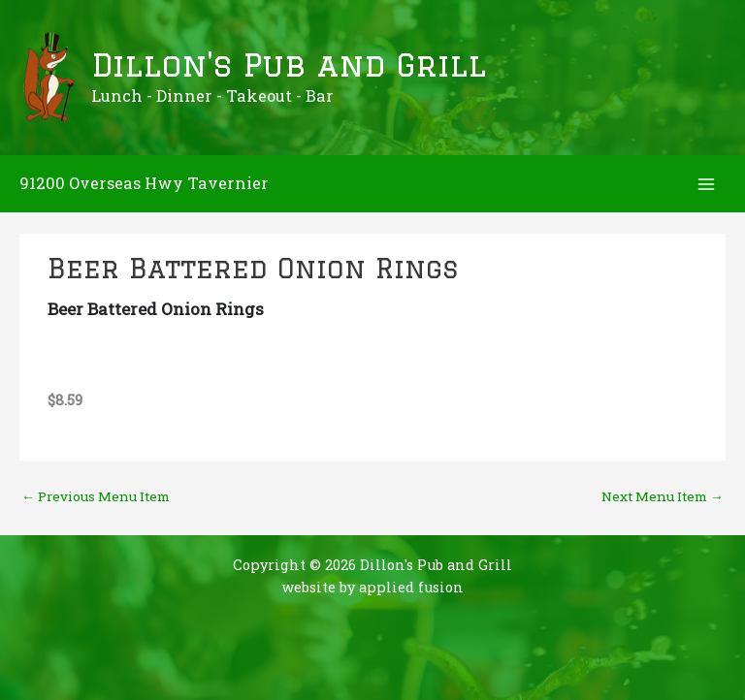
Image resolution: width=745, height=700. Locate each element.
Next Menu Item (663, 496)
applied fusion (411, 587)
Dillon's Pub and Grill (289, 65)
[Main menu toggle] (707, 184)
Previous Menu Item (96, 496)
